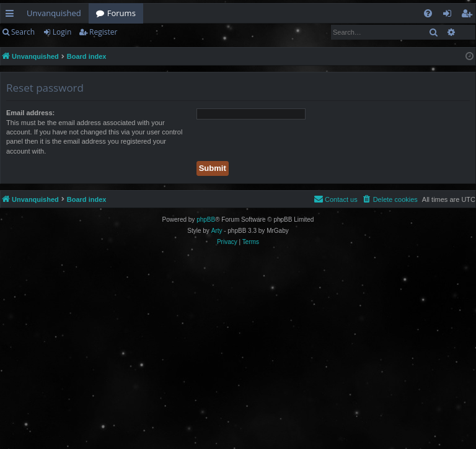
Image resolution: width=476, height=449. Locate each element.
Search (23, 32)
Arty (217, 231)
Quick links (12, 15)
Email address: (30, 113)
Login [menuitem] (450, 15)
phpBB (206, 220)
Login (62, 32)
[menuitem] (428, 13)
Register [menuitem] (469, 15)
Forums (121, 13)
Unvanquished (54, 13)
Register (103, 32)
